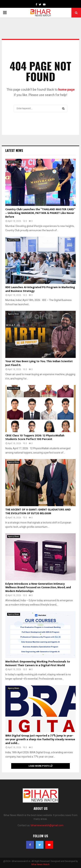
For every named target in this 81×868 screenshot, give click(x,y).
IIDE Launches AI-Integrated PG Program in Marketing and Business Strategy (40, 289)
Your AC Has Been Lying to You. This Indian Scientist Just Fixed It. (39, 363)
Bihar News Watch (40, 864)
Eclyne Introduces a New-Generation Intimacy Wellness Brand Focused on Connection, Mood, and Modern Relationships (38, 588)
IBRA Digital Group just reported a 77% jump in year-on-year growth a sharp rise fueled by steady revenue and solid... (40, 739)
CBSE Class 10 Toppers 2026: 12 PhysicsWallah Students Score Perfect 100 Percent (35, 437)
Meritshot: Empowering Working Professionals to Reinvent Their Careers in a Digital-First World (38, 664)
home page (66, 89)
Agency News (14, 162)
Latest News (14, 150)
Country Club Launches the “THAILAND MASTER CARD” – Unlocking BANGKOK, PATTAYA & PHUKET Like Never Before (40, 213)
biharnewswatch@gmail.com (47, 825)
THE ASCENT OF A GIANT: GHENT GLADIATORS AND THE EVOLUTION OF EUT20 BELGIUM (38, 512)
